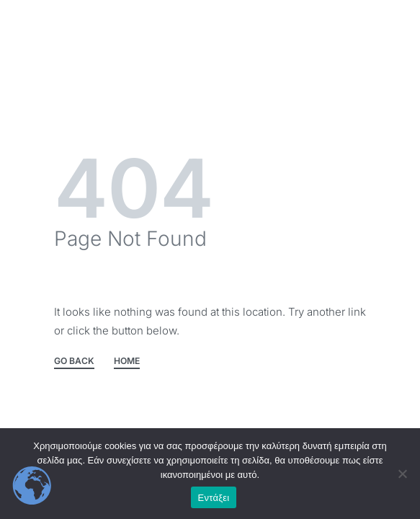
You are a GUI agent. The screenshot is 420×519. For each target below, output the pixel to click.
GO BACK (74, 361)
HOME (127, 361)
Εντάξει (214, 498)
